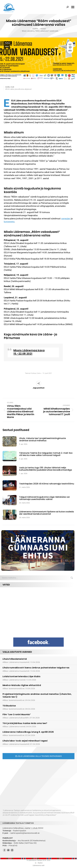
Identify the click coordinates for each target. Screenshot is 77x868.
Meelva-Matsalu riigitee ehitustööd (22, 685)
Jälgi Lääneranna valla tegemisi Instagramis (39, 756)
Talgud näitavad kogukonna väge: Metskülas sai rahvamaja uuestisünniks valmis (44, 498)
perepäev (66, 219)
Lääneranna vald (38, 865)
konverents (9, 222)
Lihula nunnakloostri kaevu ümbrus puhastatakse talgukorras (36, 668)
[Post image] (11, 441)
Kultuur (8, 43)
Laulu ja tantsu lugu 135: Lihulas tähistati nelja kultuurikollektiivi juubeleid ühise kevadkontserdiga (46, 469)
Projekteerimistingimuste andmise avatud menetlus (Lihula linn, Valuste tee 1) (37, 695)
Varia (7, 46)
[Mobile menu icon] (73, 7)
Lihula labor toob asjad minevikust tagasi (25, 741)
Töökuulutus (9, 706)
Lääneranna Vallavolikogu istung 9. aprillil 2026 (28, 732)
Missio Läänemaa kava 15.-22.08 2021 (29, 352)
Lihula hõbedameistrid (15, 659)
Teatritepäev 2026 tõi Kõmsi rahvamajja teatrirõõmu (47, 484)
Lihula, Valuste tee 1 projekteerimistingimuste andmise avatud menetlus (42, 440)
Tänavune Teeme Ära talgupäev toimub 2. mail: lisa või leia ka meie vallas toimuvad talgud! (46, 454)
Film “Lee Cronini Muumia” (17, 714)
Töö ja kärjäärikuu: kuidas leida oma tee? (25, 723)
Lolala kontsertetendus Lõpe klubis (21, 676)
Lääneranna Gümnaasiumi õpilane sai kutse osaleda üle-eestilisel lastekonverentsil (46, 513)
